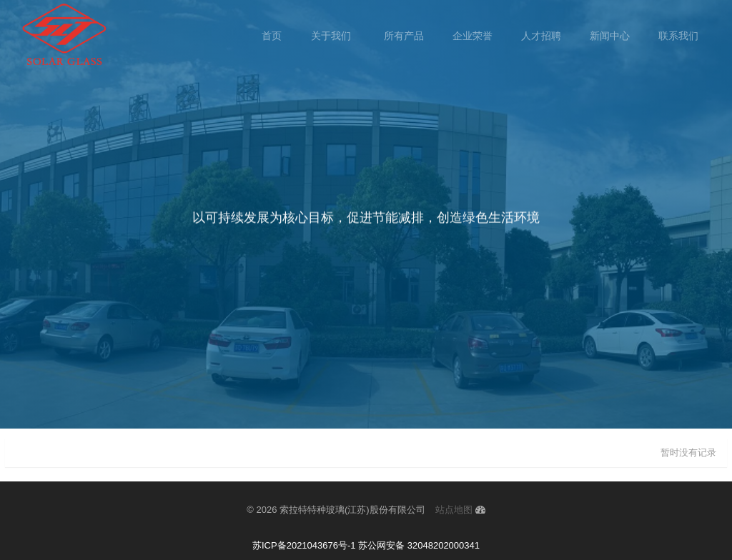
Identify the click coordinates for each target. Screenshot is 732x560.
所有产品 (404, 36)
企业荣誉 (473, 36)
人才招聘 (541, 36)
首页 (272, 36)
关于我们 (332, 36)
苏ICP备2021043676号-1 (304, 545)
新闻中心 (610, 36)
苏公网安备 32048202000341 (419, 545)
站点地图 (454, 510)
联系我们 (678, 36)
